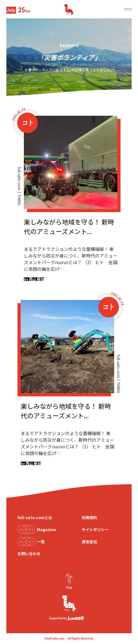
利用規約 (89, 517)
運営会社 (89, 541)
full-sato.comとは (35, 517)
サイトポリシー (95, 529)
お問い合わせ (29, 553)
